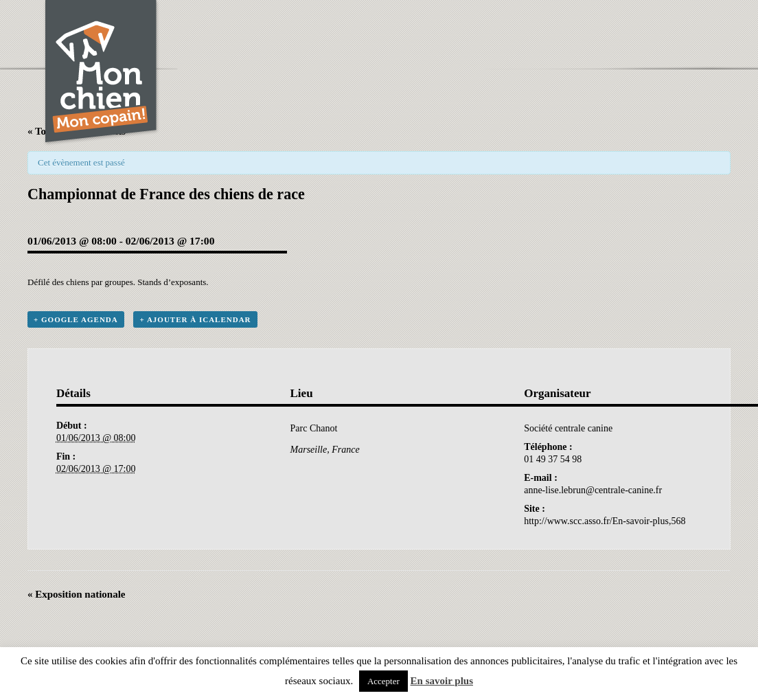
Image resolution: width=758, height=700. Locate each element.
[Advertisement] (466, 31)
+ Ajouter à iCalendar (195, 319)
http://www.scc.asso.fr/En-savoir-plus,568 (605, 521)
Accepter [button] (383, 681)
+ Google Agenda (76, 319)
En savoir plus (442, 681)
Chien (102, 73)
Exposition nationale (77, 594)
